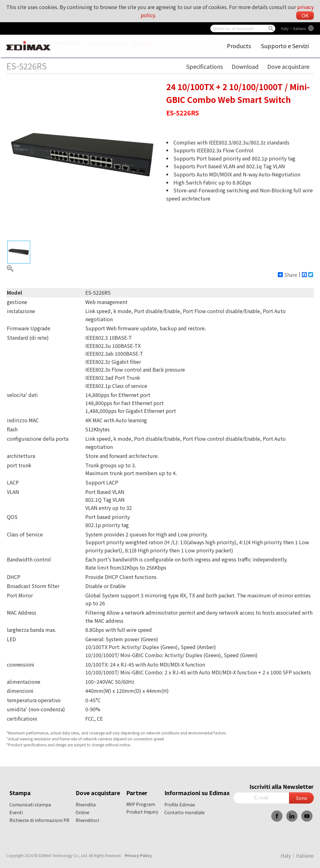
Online (82, 812)
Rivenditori (87, 820)
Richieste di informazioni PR (39, 820)
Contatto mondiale (185, 812)
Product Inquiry (142, 812)
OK (305, 15)
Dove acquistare (288, 66)
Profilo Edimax (180, 805)
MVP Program (141, 804)
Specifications (205, 66)
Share (287, 275)
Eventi (16, 812)
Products (239, 46)
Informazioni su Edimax (197, 793)
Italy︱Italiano (294, 28)
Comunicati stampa (30, 805)
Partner (137, 793)
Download (245, 66)
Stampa (20, 793)
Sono (301, 798)
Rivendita (86, 805)
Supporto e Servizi (285, 46)
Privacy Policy (138, 855)
